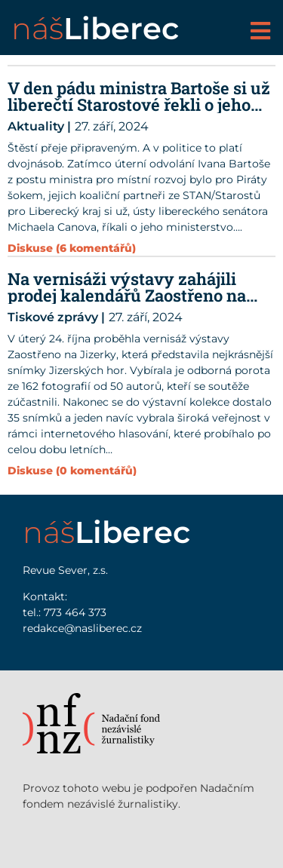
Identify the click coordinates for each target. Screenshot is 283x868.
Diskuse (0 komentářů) (72, 471)
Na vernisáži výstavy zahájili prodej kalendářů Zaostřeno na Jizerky (127, 295)
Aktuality (36, 126)
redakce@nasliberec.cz (82, 628)
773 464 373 (75, 612)
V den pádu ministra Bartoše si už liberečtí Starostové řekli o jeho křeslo (139, 104)
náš (95, 28)
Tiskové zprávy (53, 317)
